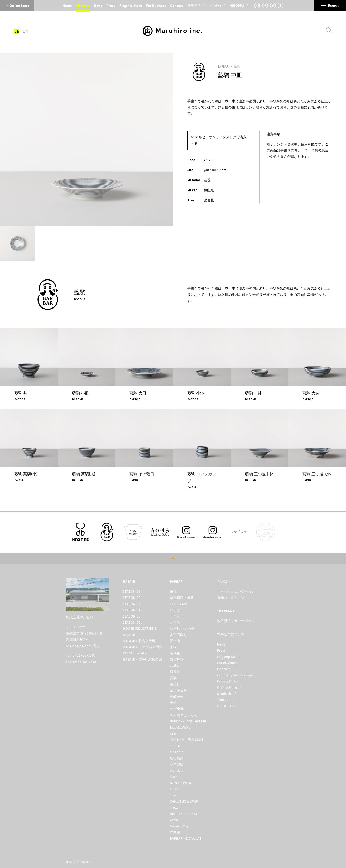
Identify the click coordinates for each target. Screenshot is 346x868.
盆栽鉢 (175, 666)
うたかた (177, 616)
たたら (175, 622)
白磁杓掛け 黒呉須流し (187, 740)
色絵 (173, 703)
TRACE (175, 808)
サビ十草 (177, 709)
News (221, 644)
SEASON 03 (132, 604)
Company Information (235, 675)
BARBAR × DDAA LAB (186, 839)
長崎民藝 (177, 697)
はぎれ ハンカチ (182, 629)
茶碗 (173, 592)
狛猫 (173, 647)
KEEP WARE (179, 604)
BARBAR (223, 67)
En (25, 31)
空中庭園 (177, 764)
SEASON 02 (132, 598)
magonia (177, 752)
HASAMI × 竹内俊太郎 (139, 641)
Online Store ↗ (229, 688)
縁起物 (175, 672)
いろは (175, 610)
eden (174, 777)
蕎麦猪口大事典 (182, 598)
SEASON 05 (132, 616)
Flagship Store (228, 657)
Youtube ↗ (226, 700)
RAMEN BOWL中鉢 (184, 801)
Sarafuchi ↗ (227, 694)
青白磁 (175, 832)
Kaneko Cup (179, 826)
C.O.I (174, 789)
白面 (173, 734)
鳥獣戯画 (177, 758)
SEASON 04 (132, 610)
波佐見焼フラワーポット (236, 621)
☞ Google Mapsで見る (83, 646)
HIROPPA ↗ (226, 706)
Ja (17, 31)
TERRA (175, 746)
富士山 (175, 641)
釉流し (175, 684)
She (173, 795)
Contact (224, 669)
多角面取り (178, 635)
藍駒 (237, 67)
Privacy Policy (228, 681)
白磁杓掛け (178, 659)
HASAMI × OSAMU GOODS (143, 659)
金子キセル (178, 690)
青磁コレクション (231, 598)
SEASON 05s (133, 622)
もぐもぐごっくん (184, 715)
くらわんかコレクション (236, 592)
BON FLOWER (181, 783)
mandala (177, 770)
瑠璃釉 (175, 653)
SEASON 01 (131, 592)
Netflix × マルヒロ (184, 814)
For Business (227, 663)
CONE (174, 820)
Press (221, 650)
